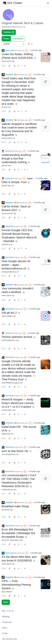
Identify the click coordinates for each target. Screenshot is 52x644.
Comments (18, 39)
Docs (5, 628)
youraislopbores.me (10, 454)
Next (6, 602)
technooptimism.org (10, 340)
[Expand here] (45, 510)
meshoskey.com (9, 410)
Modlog (6, 617)
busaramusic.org (9, 213)
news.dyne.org (8, 61)
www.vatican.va (8, 138)
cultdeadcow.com (9, 490)
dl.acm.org (6, 107)
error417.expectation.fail (12, 540)
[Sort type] (14, 44)
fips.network (7, 592)
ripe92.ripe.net (8, 185)
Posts (6, 39)
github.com (6, 166)
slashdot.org (7, 244)
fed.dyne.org (7, 510)
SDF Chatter (12, 3)
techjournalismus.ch (10, 272)
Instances (7, 622)
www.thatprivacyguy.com (12, 383)
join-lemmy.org (9, 639)
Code (5, 633)
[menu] (48, 3)
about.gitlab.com (9, 316)
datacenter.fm (8, 434)
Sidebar (9, 32)
